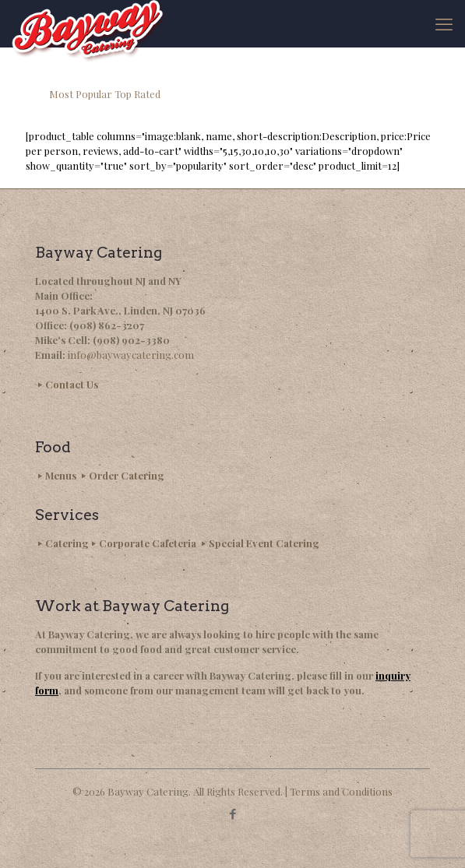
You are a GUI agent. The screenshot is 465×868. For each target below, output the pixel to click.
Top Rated (137, 94)
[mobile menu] (444, 23)
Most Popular (81, 94)
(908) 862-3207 (107, 325)
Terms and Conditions (341, 791)
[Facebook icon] (232, 814)
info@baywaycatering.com (131, 355)
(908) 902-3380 (131, 340)
